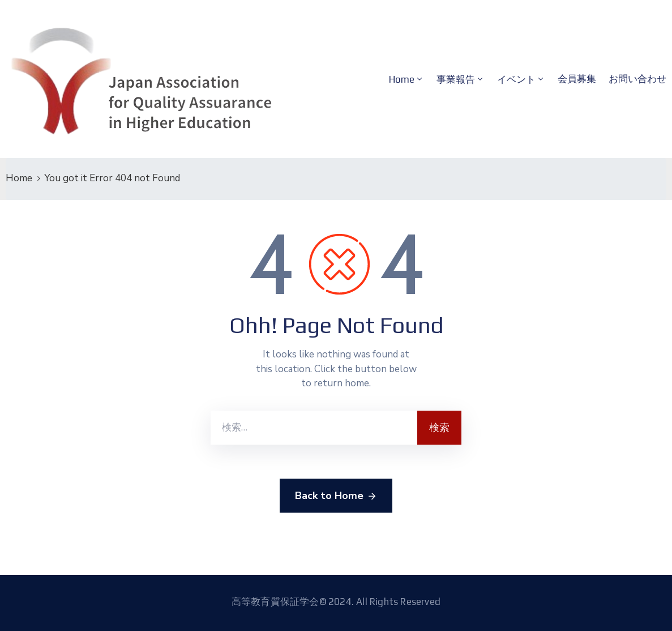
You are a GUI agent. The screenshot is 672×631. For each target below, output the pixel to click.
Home (402, 79)
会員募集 (577, 79)
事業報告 (456, 79)
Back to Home (336, 496)
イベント (516, 79)
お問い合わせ (637, 79)
